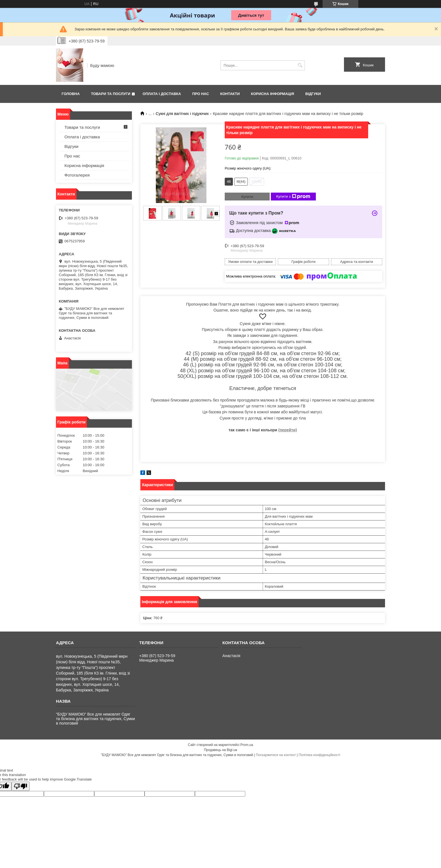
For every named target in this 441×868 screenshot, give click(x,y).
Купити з (293, 197)
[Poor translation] (21, 786)
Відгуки (313, 94)
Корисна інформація (272, 94)
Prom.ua (247, 745)
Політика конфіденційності (319, 755)
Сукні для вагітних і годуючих (182, 114)
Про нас (200, 94)
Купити (247, 197)
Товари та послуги (111, 94)
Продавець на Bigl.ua (220, 750)
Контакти (230, 94)
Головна (71, 94)
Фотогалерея (77, 175)
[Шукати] (300, 65)
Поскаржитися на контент (276, 755)
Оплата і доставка (162, 94)
